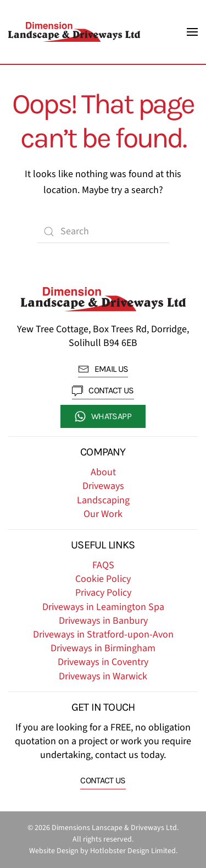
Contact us (103, 780)
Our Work (103, 514)
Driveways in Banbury (103, 621)
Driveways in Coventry (103, 662)
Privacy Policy (103, 593)
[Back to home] (74, 32)
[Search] (103, 232)
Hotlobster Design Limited (133, 851)
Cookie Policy (103, 579)
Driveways (103, 486)
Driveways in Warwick (103, 676)
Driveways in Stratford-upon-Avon (103, 634)
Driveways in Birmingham (103, 648)
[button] (192, 32)
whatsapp (103, 416)
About (103, 472)
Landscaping (103, 500)
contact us (103, 391)
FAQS (103, 565)
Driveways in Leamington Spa (103, 607)
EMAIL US (103, 369)
